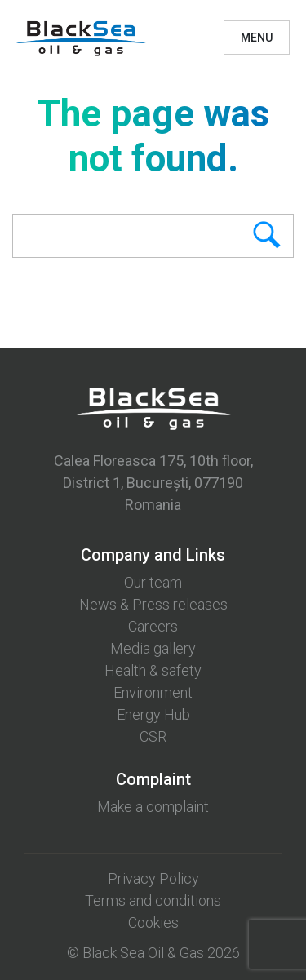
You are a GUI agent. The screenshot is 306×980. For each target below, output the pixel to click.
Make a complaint (153, 807)
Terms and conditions (153, 900)
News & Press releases (153, 604)
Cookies (153, 922)
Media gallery (153, 648)
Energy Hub (153, 714)
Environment (153, 692)
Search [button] (240, 236)
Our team (153, 582)
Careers (153, 626)
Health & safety (153, 670)
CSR (153, 736)
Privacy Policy (153, 878)
